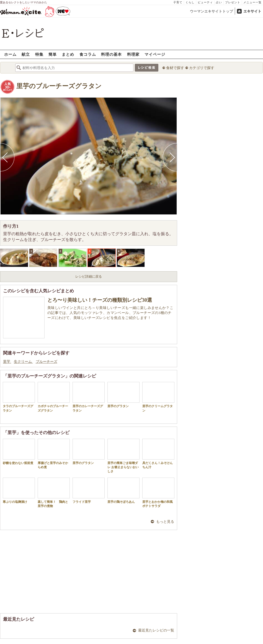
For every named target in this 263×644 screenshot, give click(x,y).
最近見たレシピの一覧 (156, 630)
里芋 (7, 362)
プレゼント (233, 2)
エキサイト (252, 11)
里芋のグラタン (123, 395)
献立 (26, 54)
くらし (190, 2)
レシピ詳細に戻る (89, 277)
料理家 (133, 54)
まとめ (68, 54)
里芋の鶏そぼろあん (123, 490)
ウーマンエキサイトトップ (212, 11)
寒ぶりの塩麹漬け (19, 490)
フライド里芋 (89, 490)
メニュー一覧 (252, 2)
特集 (39, 54)
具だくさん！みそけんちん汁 (158, 454)
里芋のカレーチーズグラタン (89, 397)
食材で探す (175, 68)
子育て (178, 2)
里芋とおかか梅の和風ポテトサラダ (158, 493)
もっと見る (165, 522)
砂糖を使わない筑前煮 (19, 452)
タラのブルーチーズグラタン (19, 397)
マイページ (155, 54)
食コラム (88, 54)
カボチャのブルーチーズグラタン (54, 397)
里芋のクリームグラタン (158, 397)
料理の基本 (111, 54)
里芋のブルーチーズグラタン (59, 86)
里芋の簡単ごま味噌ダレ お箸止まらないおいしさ (123, 456)
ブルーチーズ (47, 362)
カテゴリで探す (202, 68)
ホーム (10, 54)
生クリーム (23, 362)
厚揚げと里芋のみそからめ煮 (54, 454)
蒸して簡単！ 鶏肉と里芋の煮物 (54, 493)
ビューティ (205, 2)
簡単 (53, 54)
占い (219, 2)
